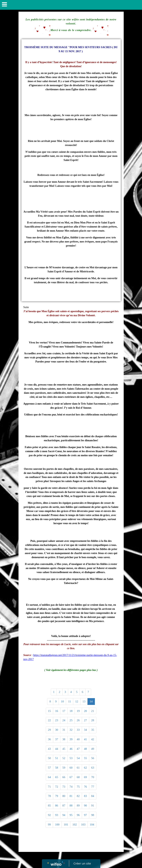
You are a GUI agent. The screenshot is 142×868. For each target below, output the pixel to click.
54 (78, 758)
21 (93, 711)
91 (93, 805)
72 (57, 787)
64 (49, 777)
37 (57, 739)
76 (85, 787)
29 (49, 730)
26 (78, 720)
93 (57, 815)
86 (57, 805)
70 (93, 777)
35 (93, 730)
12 (77, 701)
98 (93, 815)
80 (64, 796)
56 (93, 758)
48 (85, 749)
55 (85, 758)
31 (64, 730)
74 (71, 787)
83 (85, 796)
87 (64, 805)
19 (78, 711)
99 (49, 825)
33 (78, 730)
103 (83, 825)
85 (49, 805)
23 (57, 720)
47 (78, 749)
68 (78, 777)
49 (93, 749)
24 (64, 720)
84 (93, 796)
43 (49, 749)
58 (57, 768)
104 (92, 825)
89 (78, 805)
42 (93, 739)
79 (57, 796)
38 (64, 739)
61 (78, 768)
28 (93, 720)
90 (85, 805)
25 (71, 720)
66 (64, 777)
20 (85, 711)
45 (64, 749)
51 (57, 758)
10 (62, 701)
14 (91, 701)
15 (49, 711)
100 (57, 825)
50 (49, 758)
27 (85, 720)
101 (66, 825)
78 (49, 796)
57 (49, 768)
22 (49, 720)
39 (71, 739)
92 (49, 815)
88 (71, 805)
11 (70, 701)
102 (75, 825)
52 (64, 758)
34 (85, 730)
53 (71, 758)
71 (49, 787)
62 (85, 768)
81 (71, 796)
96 (78, 815)
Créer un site (82, 863)
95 (71, 815)
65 (57, 777)
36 (49, 739)
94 (64, 815)
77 (93, 787)
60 (71, 768)
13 (84, 701)
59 (64, 768)
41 (85, 739)
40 (78, 739)
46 (71, 749)
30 (57, 730)
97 (85, 815)
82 (78, 796)
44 (57, 749)
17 (64, 711)
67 (71, 777)
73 (64, 787)
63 (93, 768)
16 (57, 711)
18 (71, 711)
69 (85, 777)
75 (78, 787)
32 (71, 730)
